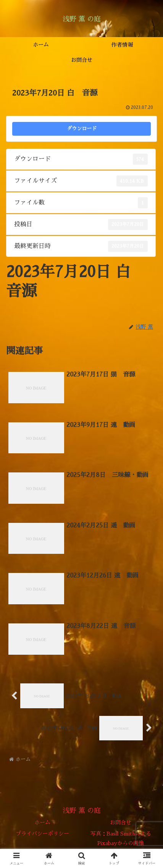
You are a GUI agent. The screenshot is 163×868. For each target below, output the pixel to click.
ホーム (42, 823)
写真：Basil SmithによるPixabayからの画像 (121, 838)
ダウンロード (82, 129)
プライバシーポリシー (42, 834)
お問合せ (121, 823)
